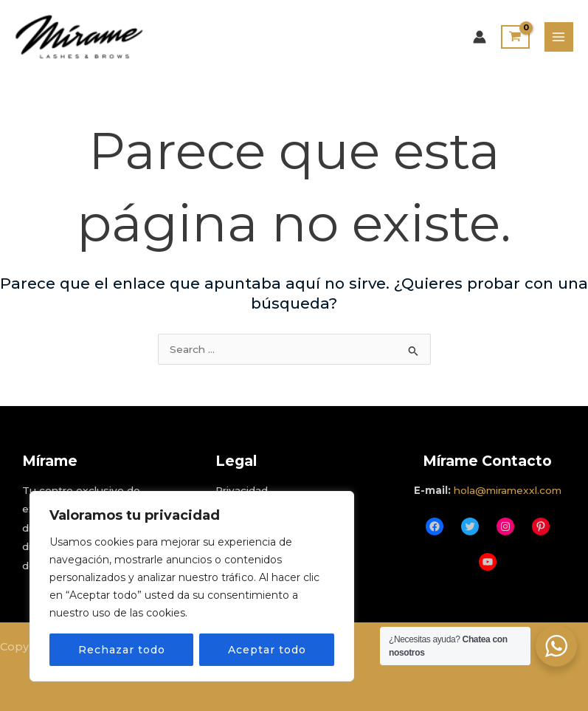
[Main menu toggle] (559, 37)
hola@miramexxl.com (508, 490)
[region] (192, 586)
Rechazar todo (122, 650)
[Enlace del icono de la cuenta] (480, 37)
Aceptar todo (267, 650)
